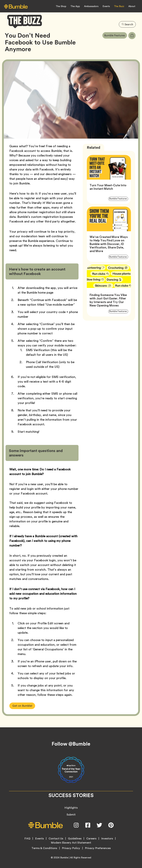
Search (127, 24)
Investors (107, 839)
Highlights (71, 808)
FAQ (27, 839)
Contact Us (56, 839)
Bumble (64, 857)
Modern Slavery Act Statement (71, 843)
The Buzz (119, 6)
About (132, 6)
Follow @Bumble (71, 744)
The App (75, 6)
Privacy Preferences (98, 848)
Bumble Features (115, 35)
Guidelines (75, 839)
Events (106, 6)
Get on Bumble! (22, 706)
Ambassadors (91, 6)
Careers (91, 839)
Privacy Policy (71, 848)
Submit (71, 815)
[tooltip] (132, 36)
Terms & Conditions (44, 848)
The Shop (61, 6)
